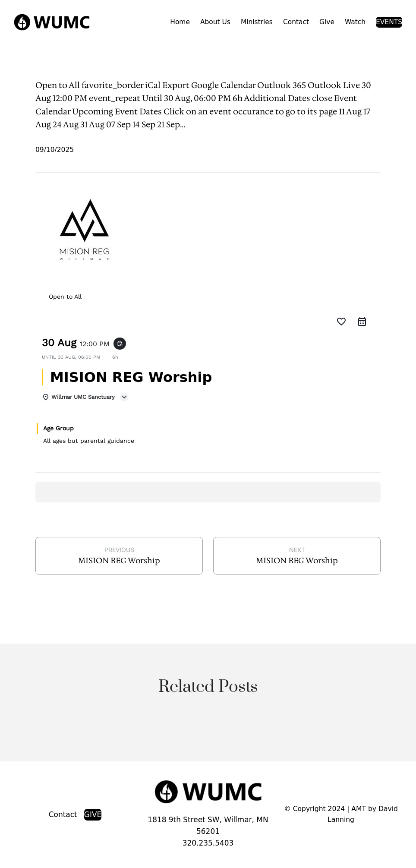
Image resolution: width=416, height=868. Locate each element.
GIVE (93, 814)
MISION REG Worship (119, 560)
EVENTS (389, 22)
